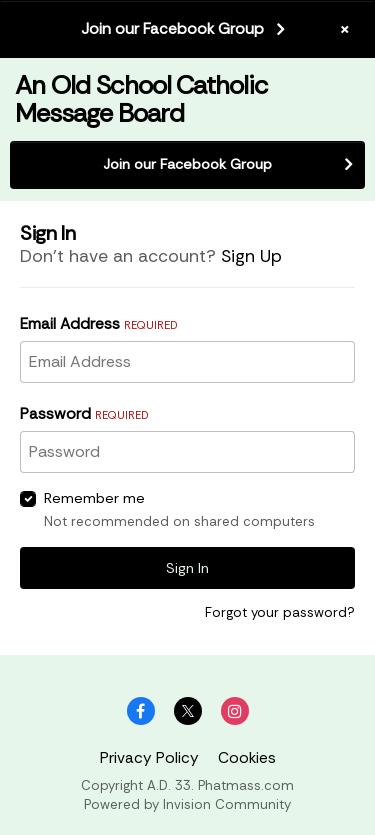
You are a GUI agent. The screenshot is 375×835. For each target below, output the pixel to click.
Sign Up (251, 256)
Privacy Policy (149, 758)
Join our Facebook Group (172, 29)
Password (84, 414)
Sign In (187, 568)
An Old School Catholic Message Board (141, 98)
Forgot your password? (280, 612)
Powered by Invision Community (187, 804)
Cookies (247, 758)
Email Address (98, 324)
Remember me (94, 498)
